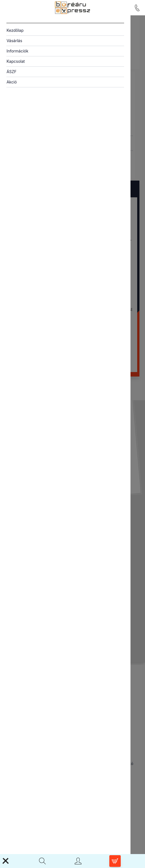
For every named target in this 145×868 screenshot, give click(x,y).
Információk (17, 51)
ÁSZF (11, 72)
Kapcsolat (15, 61)
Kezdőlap (15, 30)
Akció (12, 82)
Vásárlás (14, 41)
